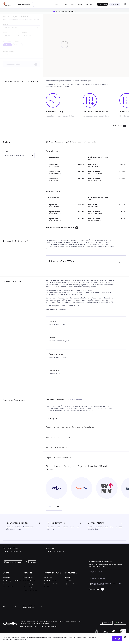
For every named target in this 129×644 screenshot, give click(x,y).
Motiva (68, 578)
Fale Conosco (48, 578)
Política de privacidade (98, 585)
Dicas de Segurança (30, 587)
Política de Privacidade (27, 626)
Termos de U (51, 626)
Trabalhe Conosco (71, 587)
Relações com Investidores (11, 607)
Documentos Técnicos (31, 590)
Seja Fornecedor (71, 584)
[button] (115, 4)
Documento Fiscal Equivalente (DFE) (33, 607)
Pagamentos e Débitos (51, 584)
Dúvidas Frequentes (50, 581)
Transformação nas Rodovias (12, 581)
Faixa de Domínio (8, 587)
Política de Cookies (41, 626)
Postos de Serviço (29, 581)
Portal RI (68, 581)
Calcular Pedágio (29, 584)
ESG (5, 584)
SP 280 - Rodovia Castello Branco (14, 156)
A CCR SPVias (7, 578)
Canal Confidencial (51, 587)
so (56, 626)
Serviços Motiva (28, 578)
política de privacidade (18, 639)
